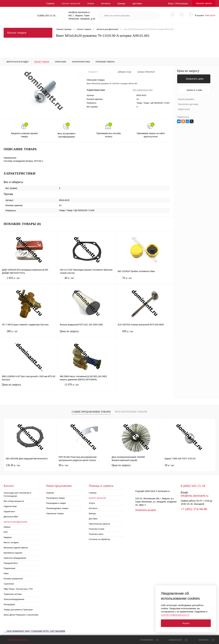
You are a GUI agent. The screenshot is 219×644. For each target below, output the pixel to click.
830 (144, 334)
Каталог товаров (28, 33)
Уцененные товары (55, 513)
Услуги (91, 3)
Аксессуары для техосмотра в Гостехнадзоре (17, 494)
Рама (6, 573)
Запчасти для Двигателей (15, 522)
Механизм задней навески (16, 548)
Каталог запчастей (71, 3)
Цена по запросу (87, 333)
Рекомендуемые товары (57, 508)
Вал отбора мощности (14, 501)
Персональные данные (99, 524)
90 (63, 465)
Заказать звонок (204, 3)
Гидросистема (10, 506)
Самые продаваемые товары (91, 412)
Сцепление (9, 584)
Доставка (137, 3)
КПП (6, 532)
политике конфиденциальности (175, 615)
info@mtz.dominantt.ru (194, 496)
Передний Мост (11, 563)
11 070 (87, 387)
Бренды (121, 3)
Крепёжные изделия (13, 553)
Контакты (106, 3)
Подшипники (9, 568)
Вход (171, 3)
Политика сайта (96, 534)
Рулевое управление (13, 579)
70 (144, 280)
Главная (50, 3)
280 (29, 334)
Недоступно (184, 109)
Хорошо (186, 623)
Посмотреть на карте (146, 510)
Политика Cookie (97, 529)
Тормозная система (13, 594)
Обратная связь (15, 640)
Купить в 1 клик (194, 90)
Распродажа (9, 604)
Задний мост (10, 511)
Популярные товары (56, 498)
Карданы (8, 537)
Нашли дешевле (186, 99)
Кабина (7, 527)
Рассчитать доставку (188, 104)
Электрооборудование (14, 599)
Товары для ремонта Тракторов (18, 610)
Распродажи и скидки (56, 503)
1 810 (29, 280)
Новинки (50, 493)
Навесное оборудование (15, 558)
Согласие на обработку (99, 539)
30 (169, 465)
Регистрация (182, 3)
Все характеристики (143, 90)
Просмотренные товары (131, 412)
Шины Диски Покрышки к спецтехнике (21, 615)
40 (87, 280)
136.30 (13, 465)
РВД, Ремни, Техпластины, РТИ (18, 589)
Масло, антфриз (11, 542)
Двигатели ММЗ (11, 517)
